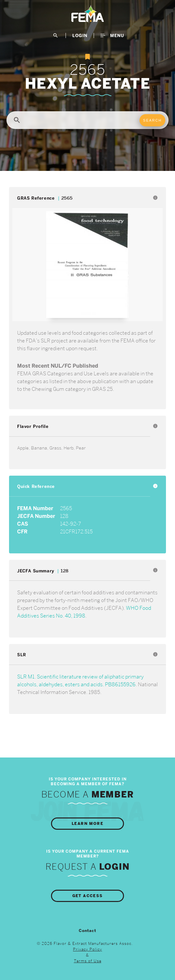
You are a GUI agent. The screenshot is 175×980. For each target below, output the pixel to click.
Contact (87, 931)
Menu (112, 35)
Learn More (87, 824)
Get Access (88, 896)
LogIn (80, 35)
